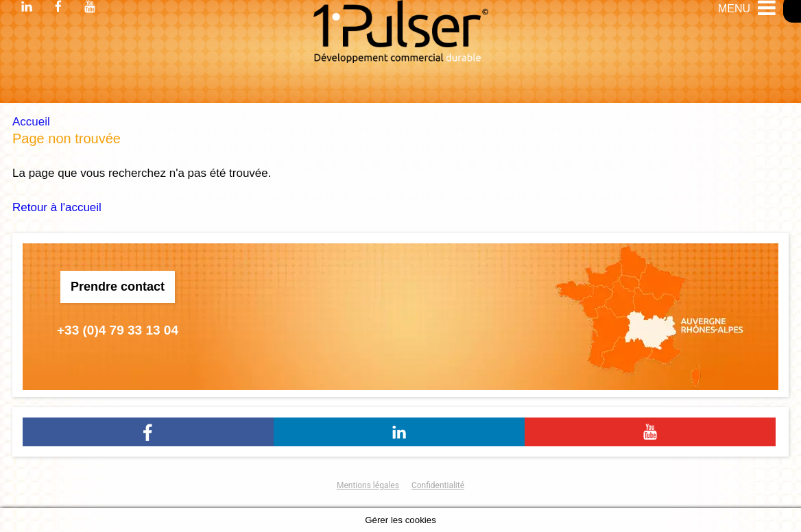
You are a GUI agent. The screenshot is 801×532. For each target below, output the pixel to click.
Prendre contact (118, 287)
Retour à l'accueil (57, 207)
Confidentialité (438, 485)
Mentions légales (368, 485)
